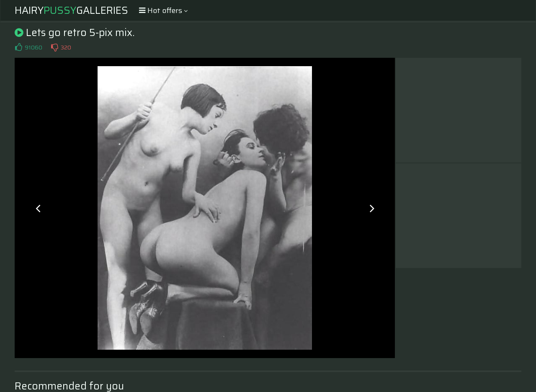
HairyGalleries (71, 10)
